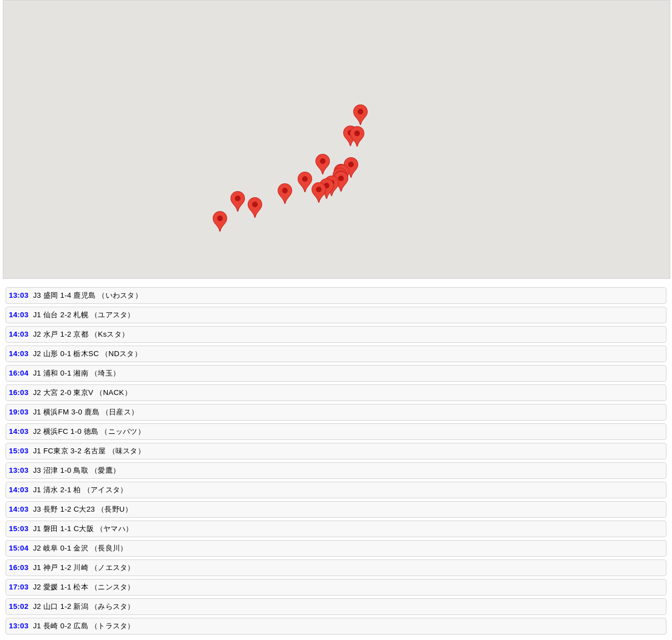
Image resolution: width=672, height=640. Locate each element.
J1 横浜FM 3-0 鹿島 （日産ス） (86, 412)
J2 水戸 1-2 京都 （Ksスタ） (81, 334)
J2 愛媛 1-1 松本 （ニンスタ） (84, 587)
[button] (360, 115)
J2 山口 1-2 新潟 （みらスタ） (84, 606)
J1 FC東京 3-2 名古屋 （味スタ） (89, 451)
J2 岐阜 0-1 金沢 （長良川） (80, 548)
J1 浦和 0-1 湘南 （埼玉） (76, 373)
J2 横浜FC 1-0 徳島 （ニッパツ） (89, 431)
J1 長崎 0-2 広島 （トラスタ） (84, 626)
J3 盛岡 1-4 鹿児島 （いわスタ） (87, 295)
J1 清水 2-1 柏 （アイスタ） (80, 490)
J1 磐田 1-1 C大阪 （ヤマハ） (83, 529)
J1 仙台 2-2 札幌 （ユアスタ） (84, 315)
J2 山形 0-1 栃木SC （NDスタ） (87, 354)
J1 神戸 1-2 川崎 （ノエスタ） (84, 567)
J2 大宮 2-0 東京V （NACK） (82, 392)
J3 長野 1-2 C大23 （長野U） (82, 509)
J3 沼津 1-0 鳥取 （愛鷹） (76, 470)
